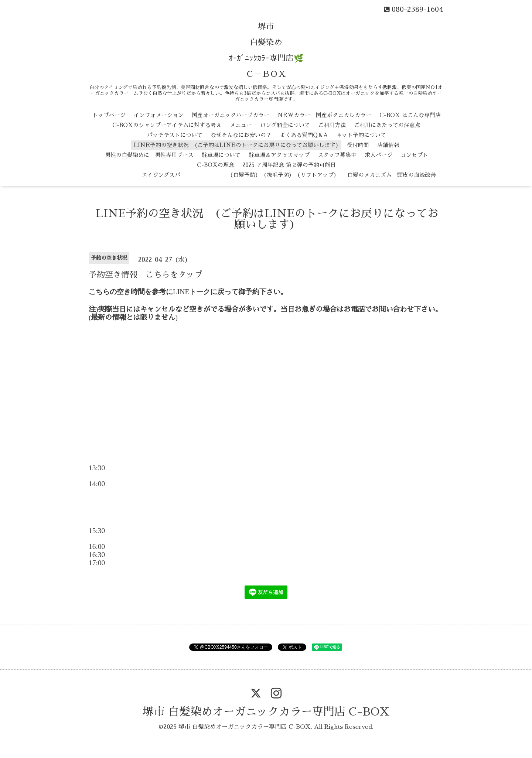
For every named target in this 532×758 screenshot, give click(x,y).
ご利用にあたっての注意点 (387, 125)
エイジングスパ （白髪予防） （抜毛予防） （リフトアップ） (218, 175)
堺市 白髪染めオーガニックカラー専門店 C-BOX (266, 712)
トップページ (109, 115)
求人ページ (378, 155)
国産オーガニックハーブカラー (231, 115)
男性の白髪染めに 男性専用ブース (149, 155)
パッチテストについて (175, 135)
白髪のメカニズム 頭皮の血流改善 (392, 175)
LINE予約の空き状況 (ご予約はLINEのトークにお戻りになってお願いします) (236, 145)
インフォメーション (159, 115)
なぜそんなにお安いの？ (241, 135)
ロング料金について (285, 125)
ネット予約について (361, 135)
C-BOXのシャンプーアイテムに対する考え (167, 125)
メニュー (241, 125)
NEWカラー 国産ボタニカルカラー (324, 115)
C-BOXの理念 (216, 165)
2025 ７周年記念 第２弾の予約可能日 (289, 165)
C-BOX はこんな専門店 (410, 115)
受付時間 (358, 145)
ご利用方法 (332, 125)
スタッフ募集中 (337, 155)
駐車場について (221, 155)
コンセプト (414, 155)
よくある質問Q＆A (304, 135)
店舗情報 (388, 145)
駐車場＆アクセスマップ (279, 155)
